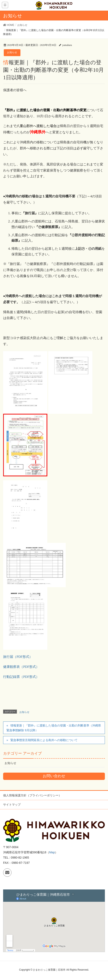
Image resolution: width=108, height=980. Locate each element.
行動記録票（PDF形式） (21, 677)
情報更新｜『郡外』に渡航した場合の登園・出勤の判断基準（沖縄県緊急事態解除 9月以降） (54, 728)
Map (52, 852)
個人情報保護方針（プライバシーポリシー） (32, 795)
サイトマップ (12, 805)
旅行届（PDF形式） (18, 657)
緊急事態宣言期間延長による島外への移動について (44, 740)
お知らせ (12, 52)
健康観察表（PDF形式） (21, 667)
